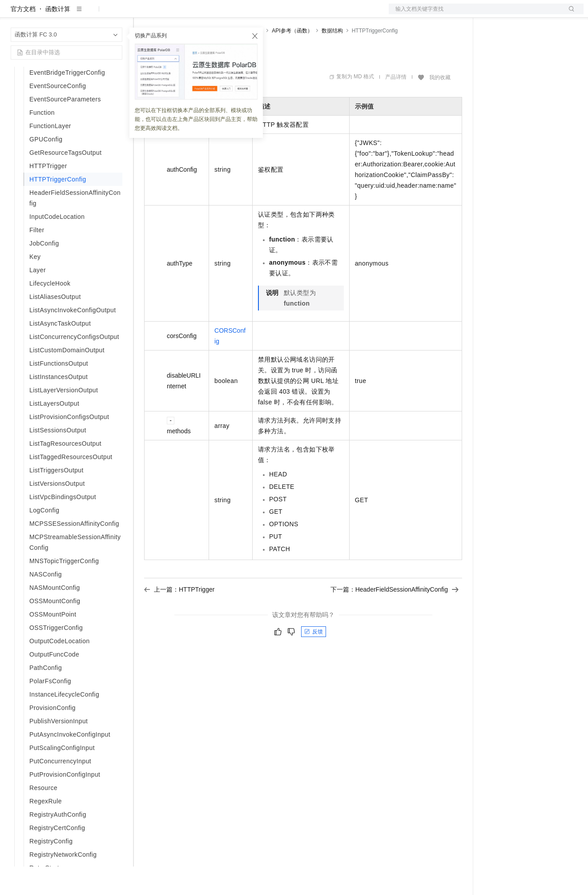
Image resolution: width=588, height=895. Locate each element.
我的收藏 (440, 106)
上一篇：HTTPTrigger (179, 618)
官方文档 (23, 37)
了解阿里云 (293, 14)
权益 (171, 14)
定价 (192, 14)
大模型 (91, 14)
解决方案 (143, 14)
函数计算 (58, 37)
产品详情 (396, 105)
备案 (494, 14)
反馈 (314, 660)
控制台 (515, 14)
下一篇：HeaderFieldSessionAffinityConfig (395, 618)
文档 (475, 14)
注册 (536, 14)
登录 (569, 14)
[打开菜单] (14, 14)
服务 (262, 14)
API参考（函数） (292, 59)
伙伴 (241, 14)
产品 (116, 14)
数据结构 (332, 59)
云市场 (217, 14)
